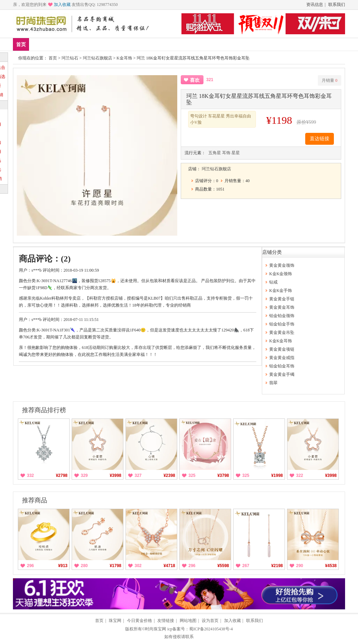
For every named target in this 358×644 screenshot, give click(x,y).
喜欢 (195, 80)
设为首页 (210, 621)
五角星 (215, 153)
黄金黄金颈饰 (282, 265)
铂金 (122, 44)
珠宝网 (115, 621)
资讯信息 (315, 5)
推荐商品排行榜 (44, 410)
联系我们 (337, 5)
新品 (39, 44)
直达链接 (320, 139)
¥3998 (116, 475)
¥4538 (331, 566)
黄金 (101, 44)
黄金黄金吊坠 (282, 332)
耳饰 (226, 153)
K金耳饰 (124, 58)
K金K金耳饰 (281, 341)
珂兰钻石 (70, 58)
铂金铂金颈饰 (282, 316)
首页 (21, 45)
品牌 (80, 44)
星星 (236, 153)
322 (300, 475)
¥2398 (169, 475)
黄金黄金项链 (282, 349)
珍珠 (163, 44)
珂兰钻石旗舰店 (98, 58)
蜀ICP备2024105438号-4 (211, 629)
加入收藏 (62, 5)
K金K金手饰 (281, 291)
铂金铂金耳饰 (282, 366)
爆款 (60, 44)
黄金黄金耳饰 (282, 307)
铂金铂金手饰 (282, 324)
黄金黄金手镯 (282, 374)
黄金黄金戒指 (282, 358)
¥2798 (62, 475)
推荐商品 (35, 500)
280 (84, 566)
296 (30, 566)
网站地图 (188, 621)
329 (84, 475)
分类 (184, 44)
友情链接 (166, 621)
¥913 (63, 566)
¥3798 (223, 475)
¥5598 (223, 566)
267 (246, 566)
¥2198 (277, 566)
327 (138, 475)
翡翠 (273, 383)
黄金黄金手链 (282, 299)
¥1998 (277, 475)
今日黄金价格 (139, 621)
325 (192, 475)
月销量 (330, 80)
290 (300, 566)
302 (138, 566)
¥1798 (116, 566)
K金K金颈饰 (281, 274)
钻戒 (142, 44)
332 (30, 475)
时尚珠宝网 (156, 629)
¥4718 (169, 566)
